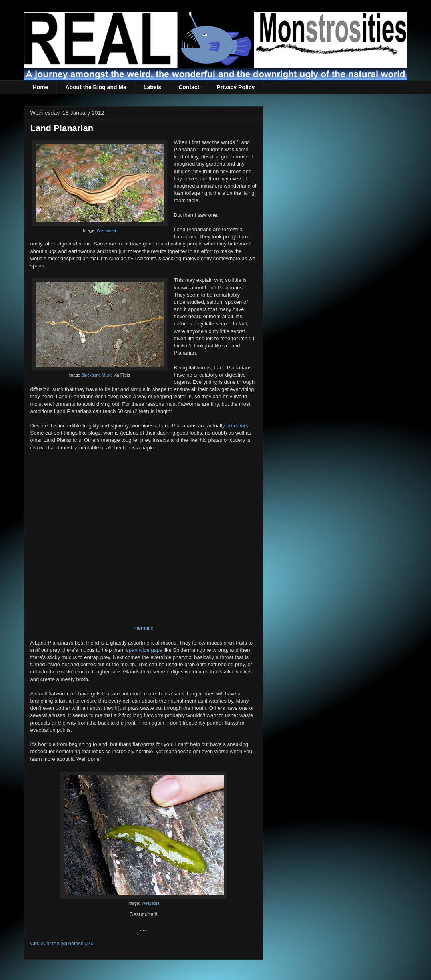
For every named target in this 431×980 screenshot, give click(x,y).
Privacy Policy (236, 87)
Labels (152, 87)
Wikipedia (150, 903)
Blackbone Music (97, 375)
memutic (143, 628)
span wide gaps (144, 650)
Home (41, 87)
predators (237, 426)
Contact (189, 87)
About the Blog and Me (96, 87)
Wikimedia (106, 231)
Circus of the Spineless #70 (62, 943)
